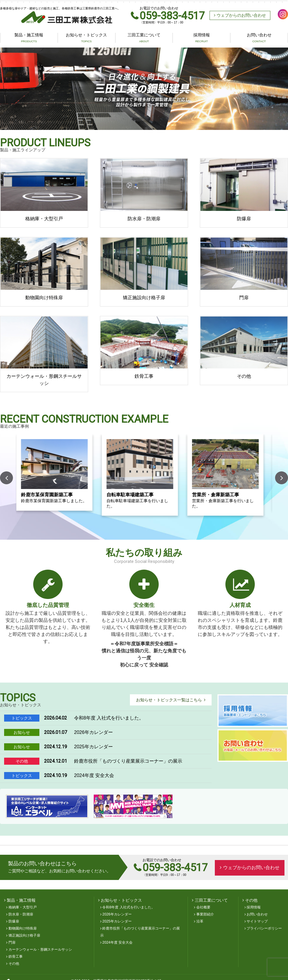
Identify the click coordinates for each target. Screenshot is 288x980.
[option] (144, 89)
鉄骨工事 (16, 957)
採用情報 (202, 38)
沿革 (200, 922)
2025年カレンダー (117, 922)
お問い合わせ (259, 38)
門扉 (12, 943)
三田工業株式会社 (46, 18)
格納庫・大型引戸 (23, 908)
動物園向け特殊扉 (23, 929)
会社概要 (203, 908)
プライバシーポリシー (264, 929)
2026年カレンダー (117, 915)
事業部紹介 (205, 915)
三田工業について (144, 38)
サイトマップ (257, 922)
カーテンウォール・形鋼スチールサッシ (40, 950)
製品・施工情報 (29, 38)
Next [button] (282, 478)
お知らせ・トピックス (86, 38)
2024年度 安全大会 (117, 943)
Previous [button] (6, 478)
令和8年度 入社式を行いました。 (128, 908)
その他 (14, 964)
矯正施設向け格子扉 (24, 936)
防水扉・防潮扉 (21, 915)
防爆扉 (14, 922)
